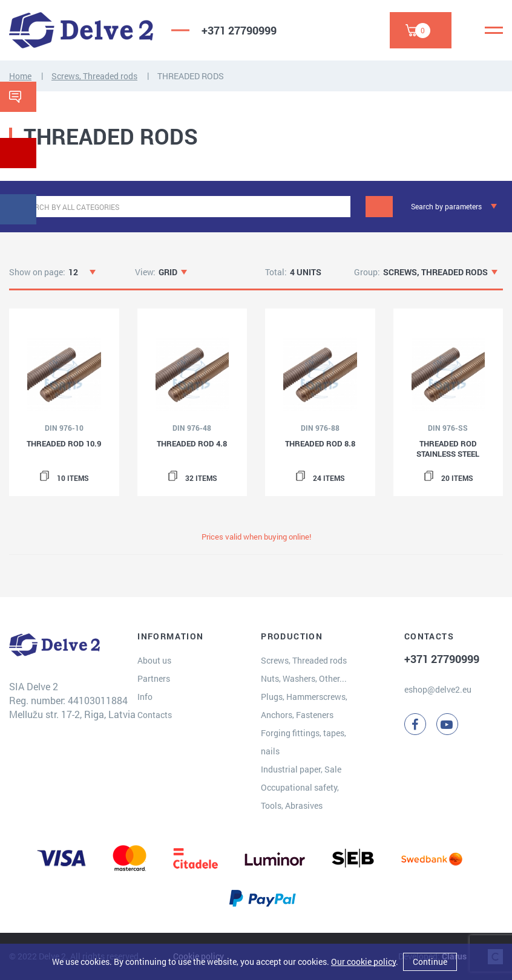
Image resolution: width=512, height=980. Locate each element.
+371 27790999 (239, 30)
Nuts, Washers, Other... (304, 678)
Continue (430, 962)
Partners (154, 678)
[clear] (340, 207)
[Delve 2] (81, 30)
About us (154, 660)
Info (145, 697)
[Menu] (494, 30)
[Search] (379, 207)
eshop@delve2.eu (438, 689)
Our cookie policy (363, 962)
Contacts (155, 715)
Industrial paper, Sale (301, 769)
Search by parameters (446, 206)
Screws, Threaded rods (94, 76)
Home (20, 76)
